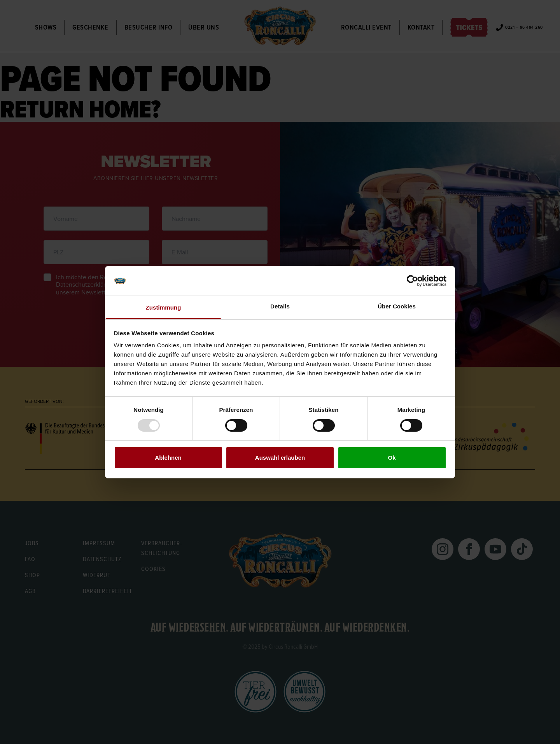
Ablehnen (168, 458)
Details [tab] (280, 306)
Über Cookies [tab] (397, 306)
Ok (392, 458)
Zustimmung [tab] (164, 307)
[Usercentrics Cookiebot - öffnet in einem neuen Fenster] (412, 281)
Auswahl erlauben (280, 458)
